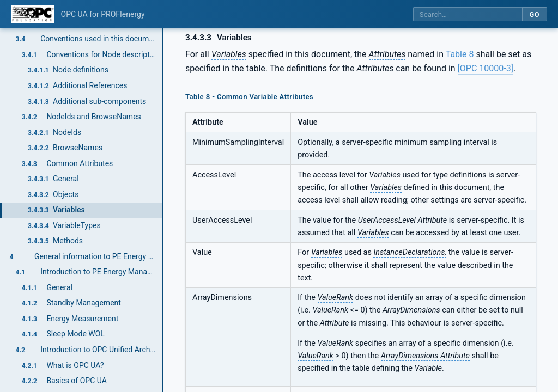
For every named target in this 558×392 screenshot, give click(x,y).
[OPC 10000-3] (486, 68)
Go (534, 14)
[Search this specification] (468, 14)
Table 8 (460, 54)
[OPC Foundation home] (33, 14)
